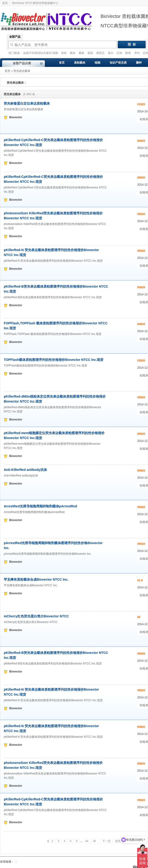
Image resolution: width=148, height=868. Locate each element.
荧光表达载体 (22, 71)
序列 (137, 53)
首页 (8, 71)
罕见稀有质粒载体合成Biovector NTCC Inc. (36, 579)
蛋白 (111, 53)
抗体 (120, 53)
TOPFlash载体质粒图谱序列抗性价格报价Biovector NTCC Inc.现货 (54, 360)
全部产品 (15, 37)
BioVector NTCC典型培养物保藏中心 (35, 3)
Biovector (49, 19)
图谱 (128, 53)
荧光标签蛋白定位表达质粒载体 (27, 103)
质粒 (64, 53)
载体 (73, 53)
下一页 (106, 841)
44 (87, 841)
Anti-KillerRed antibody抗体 (25, 470)
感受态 (101, 53)
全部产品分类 (22, 63)
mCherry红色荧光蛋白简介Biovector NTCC (36, 616)
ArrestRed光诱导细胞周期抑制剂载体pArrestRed (40, 506)
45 (95, 841)
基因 (91, 53)
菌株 (82, 53)
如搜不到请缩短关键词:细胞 (41, 53)
